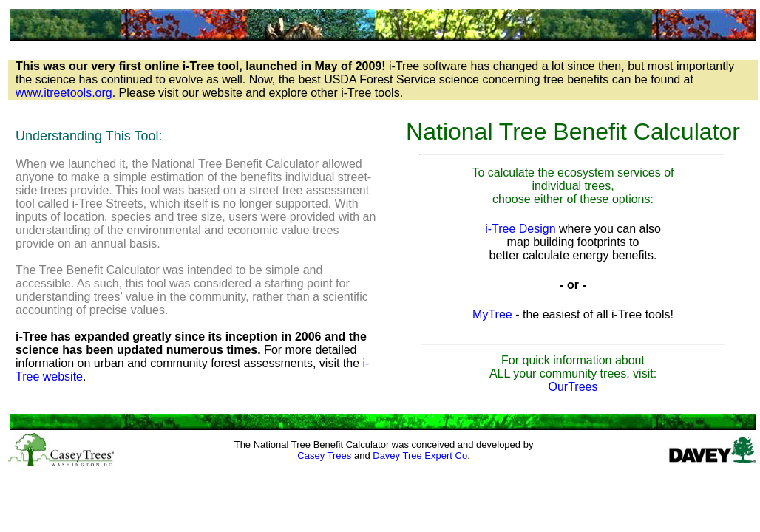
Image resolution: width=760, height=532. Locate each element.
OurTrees (573, 387)
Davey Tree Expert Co (420, 456)
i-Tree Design (520, 229)
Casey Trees (324, 456)
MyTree (492, 314)
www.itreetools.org (64, 93)
